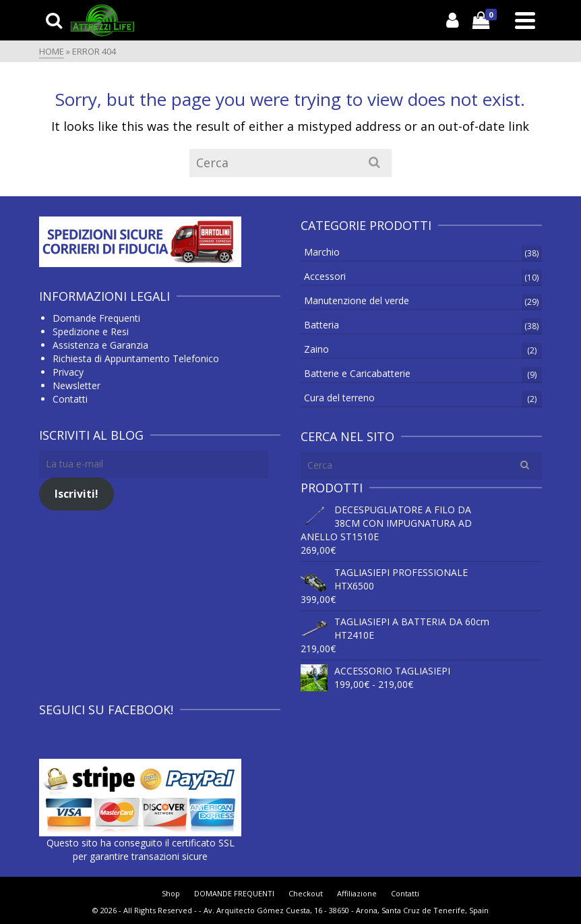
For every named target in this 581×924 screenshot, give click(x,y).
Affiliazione (357, 893)
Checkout (306, 893)
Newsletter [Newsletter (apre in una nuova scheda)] (77, 385)
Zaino (316, 349)
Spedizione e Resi (91, 331)
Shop (171, 893)
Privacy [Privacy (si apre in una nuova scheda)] (68, 372)
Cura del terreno (339, 398)
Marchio (322, 252)
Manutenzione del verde (357, 300)
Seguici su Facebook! (106, 710)
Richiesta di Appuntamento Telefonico (136, 358)
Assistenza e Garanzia (100, 345)
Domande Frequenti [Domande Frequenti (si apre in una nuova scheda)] (96, 318)
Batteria (322, 325)
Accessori (325, 276)
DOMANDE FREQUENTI (234, 893)
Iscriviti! (77, 494)
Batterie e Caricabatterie (357, 373)
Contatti (70, 399)
